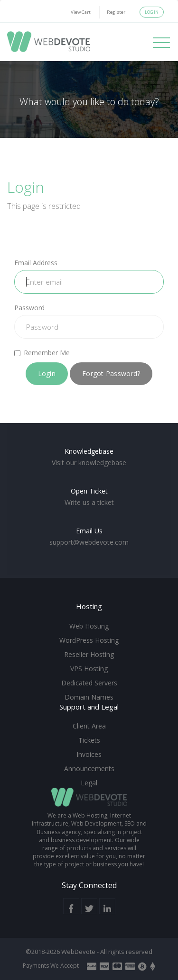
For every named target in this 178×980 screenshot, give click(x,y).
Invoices (89, 754)
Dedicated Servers (89, 683)
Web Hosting (89, 626)
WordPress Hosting (89, 640)
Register (116, 12)
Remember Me (42, 353)
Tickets (89, 740)
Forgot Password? (111, 373)
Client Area (89, 726)
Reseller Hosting (89, 654)
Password (29, 308)
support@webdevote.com (89, 542)
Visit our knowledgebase (89, 463)
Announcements (89, 769)
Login (152, 12)
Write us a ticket (89, 502)
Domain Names (89, 697)
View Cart (81, 12)
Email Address (36, 263)
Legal (89, 783)
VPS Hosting (89, 669)
